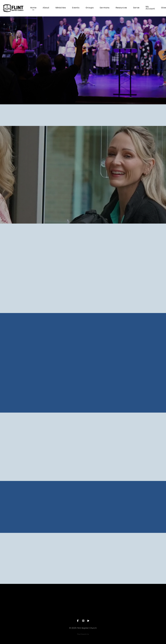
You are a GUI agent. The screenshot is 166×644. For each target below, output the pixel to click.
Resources (121, 8)
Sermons (105, 8)
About (46, 8)
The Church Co (83, 634)
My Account (150, 8)
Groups (90, 8)
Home (33, 8)
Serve (136, 8)
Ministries (61, 8)
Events (76, 8)
